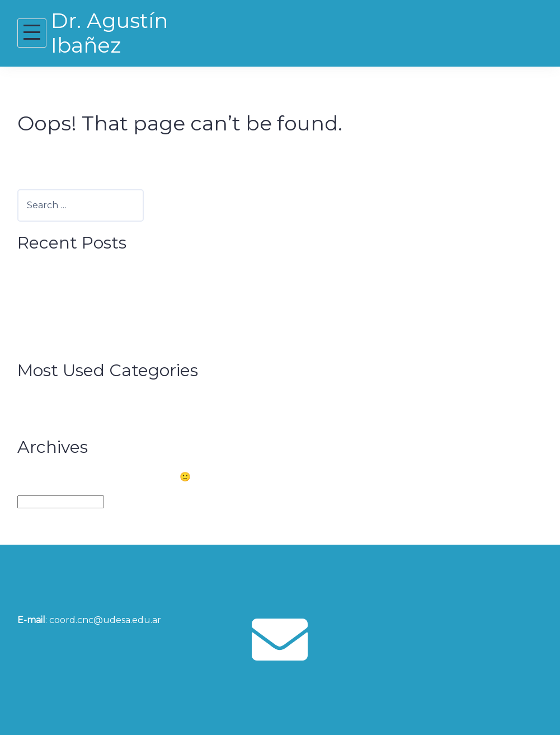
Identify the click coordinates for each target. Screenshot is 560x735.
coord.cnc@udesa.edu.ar (105, 620)
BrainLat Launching (83, 306)
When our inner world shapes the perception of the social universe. (190, 290)
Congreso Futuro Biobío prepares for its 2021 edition (157, 341)
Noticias (57, 400)
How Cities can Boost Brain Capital (115, 272)
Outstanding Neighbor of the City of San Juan (142, 323)
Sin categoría (69, 417)
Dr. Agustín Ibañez (109, 33)
